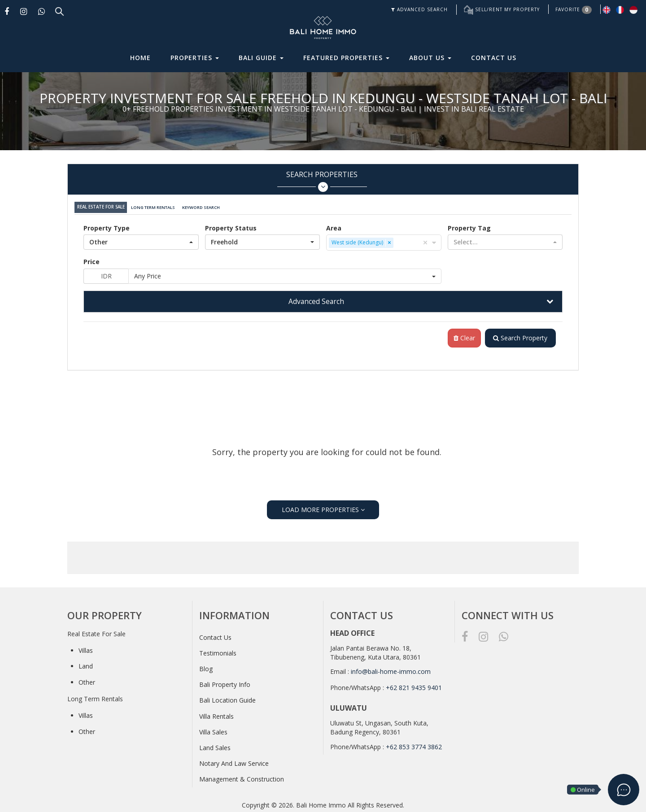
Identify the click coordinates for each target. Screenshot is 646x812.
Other (87, 680)
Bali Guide (261, 58)
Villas (86, 649)
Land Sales (215, 746)
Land (86, 664)
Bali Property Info (225, 683)
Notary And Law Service (234, 762)
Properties (195, 58)
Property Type (107, 226)
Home (140, 58)
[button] (141, 240)
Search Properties (322, 181)
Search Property (519, 336)
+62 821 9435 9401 (414, 686)
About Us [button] (430, 58)
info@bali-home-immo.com (391, 670)
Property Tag (469, 226)
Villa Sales (213, 730)
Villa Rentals (216, 714)
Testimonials (218, 651)
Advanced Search (316, 299)
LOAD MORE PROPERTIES (323, 508)
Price (92, 259)
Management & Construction (242, 777)
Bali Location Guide (227, 698)
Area (334, 226)
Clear (462, 336)
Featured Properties (346, 58)
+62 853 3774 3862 (414, 745)
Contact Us (494, 58)
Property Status (231, 226)
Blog (206, 667)
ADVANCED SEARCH (419, 9)
